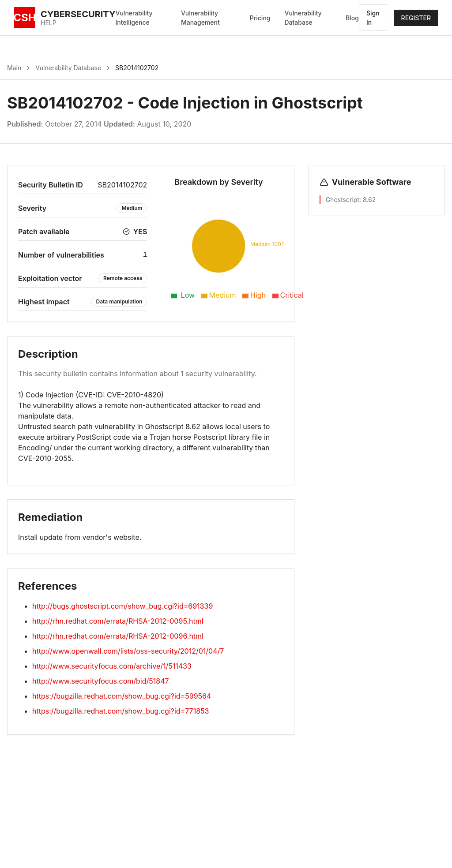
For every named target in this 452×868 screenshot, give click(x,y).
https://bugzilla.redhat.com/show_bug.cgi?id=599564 (122, 696)
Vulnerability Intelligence (134, 18)
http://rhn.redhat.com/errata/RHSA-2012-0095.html (118, 621)
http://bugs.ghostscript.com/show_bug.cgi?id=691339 (122, 606)
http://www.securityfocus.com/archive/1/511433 (112, 666)
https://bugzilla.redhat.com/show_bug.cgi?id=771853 (121, 711)
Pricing (260, 18)
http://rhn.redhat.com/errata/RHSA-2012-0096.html (118, 636)
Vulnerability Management (200, 18)
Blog (352, 18)
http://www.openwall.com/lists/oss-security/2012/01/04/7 (128, 651)
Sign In (373, 18)
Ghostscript (343, 200)
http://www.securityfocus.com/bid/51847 (101, 681)
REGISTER (416, 18)
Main (14, 68)
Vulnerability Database (303, 18)
